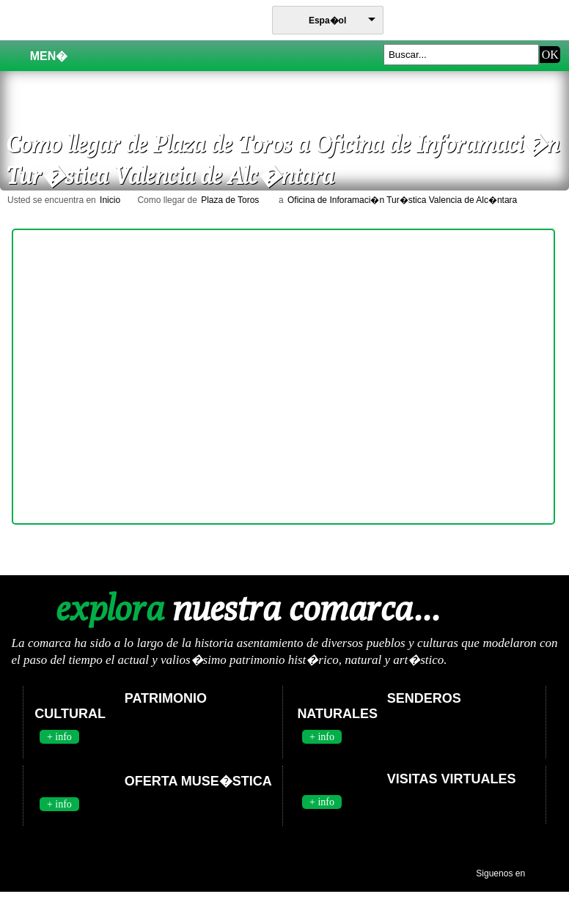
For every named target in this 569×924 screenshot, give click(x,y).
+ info (59, 737)
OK (550, 55)
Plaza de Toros (230, 200)
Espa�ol (327, 21)
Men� (41, 56)
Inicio (110, 200)
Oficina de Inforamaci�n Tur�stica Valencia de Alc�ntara (402, 200)
